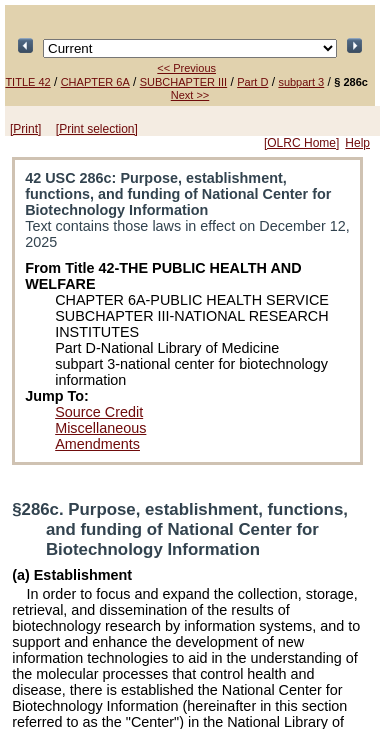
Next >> (190, 95)
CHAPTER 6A (95, 82)
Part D (252, 82)
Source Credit (99, 412)
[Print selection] (97, 129)
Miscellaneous (100, 428)
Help (357, 143)
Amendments (97, 444)
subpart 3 (301, 82)
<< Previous (186, 68)
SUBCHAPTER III (183, 82)
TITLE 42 (27, 82)
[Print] (25, 129)
